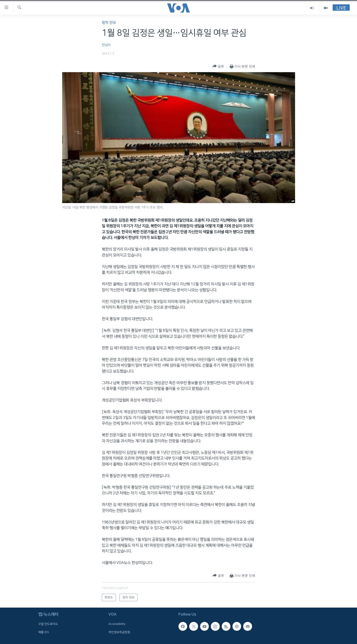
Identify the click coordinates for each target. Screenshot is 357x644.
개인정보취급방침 (119, 632)
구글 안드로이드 (48, 624)
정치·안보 (109, 23)
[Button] (218, 66)
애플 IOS (44, 632)
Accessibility (117, 624)
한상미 (106, 45)
